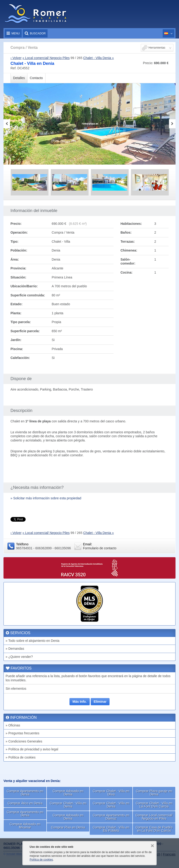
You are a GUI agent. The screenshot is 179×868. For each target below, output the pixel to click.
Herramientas (157, 48)
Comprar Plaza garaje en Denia (154, 793)
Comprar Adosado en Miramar (25, 826)
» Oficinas (13, 725)
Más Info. (80, 702)
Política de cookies (41, 860)
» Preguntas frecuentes (22, 733)
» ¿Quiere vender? (19, 657)
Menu (13, 33)
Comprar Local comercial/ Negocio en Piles (154, 817)
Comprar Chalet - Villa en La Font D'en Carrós (154, 805)
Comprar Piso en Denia (68, 827)
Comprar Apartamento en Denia (25, 793)
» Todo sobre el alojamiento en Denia (33, 641)
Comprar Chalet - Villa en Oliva (111, 793)
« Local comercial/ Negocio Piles (46, 58)
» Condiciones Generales (24, 741)
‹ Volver (16, 58)
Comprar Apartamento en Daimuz (111, 817)
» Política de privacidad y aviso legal (32, 749)
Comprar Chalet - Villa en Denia (68, 805)
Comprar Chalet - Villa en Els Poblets (111, 829)
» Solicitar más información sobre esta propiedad (46, 498)
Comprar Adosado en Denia (68, 793)
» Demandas (15, 649)
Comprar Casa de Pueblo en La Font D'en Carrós (154, 829)
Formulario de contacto (100, 548)
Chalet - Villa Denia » (98, 58)
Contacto (36, 78)
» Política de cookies (21, 757)
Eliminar (100, 702)
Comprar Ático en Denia (25, 803)
